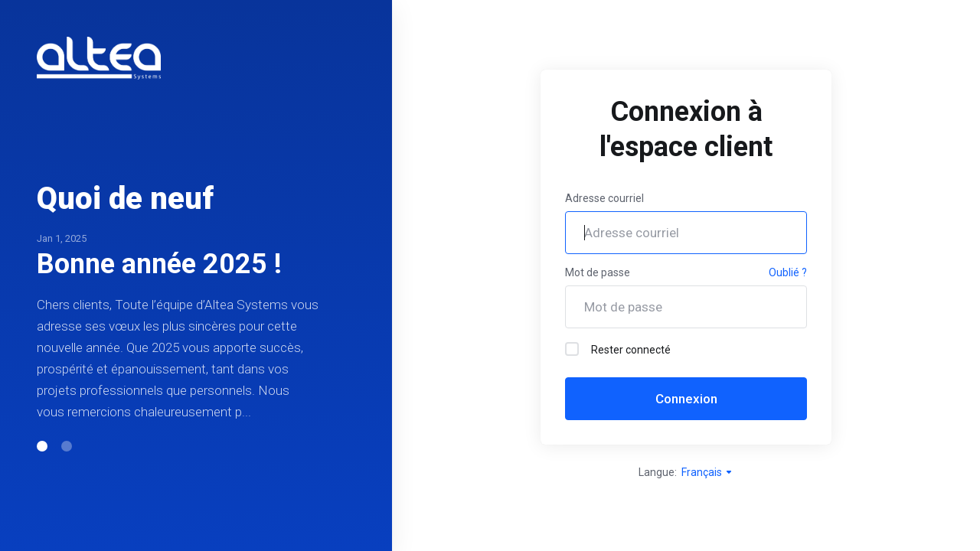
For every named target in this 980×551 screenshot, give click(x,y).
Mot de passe (598, 272)
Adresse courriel (604, 198)
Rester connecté (618, 349)
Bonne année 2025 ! (159, 264)
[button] (42, 446)
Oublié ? (788, 272)
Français (707, 472)
